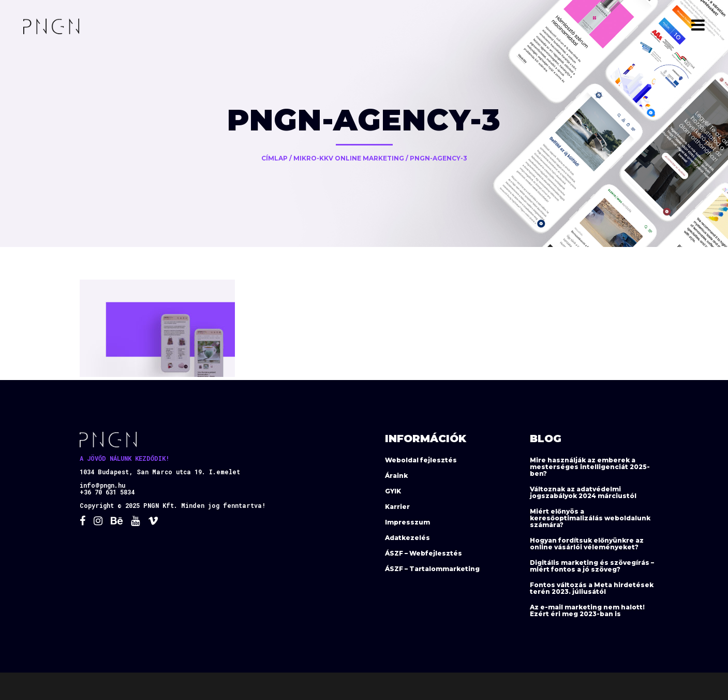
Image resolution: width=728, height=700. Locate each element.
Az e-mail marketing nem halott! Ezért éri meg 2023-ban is (587, 610)
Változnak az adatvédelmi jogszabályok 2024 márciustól (583, 492)
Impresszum (407, 522)
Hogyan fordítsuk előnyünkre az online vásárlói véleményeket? (587, 544)
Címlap (274, 158)
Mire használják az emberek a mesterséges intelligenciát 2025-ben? (590, 467)
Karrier (397, 507)
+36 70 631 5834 (107, 492)
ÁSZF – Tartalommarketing (432, 569)
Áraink (396, 476)
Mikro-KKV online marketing (349, 158)
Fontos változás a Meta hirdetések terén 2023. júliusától (592, 588)
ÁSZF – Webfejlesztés (424, 553)
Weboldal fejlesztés (421, 460)
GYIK (393, 491)
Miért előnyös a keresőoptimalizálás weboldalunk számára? (590, 518)
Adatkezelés (407, 538)
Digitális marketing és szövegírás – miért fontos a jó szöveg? (592, 566)
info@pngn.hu (102, 485)
